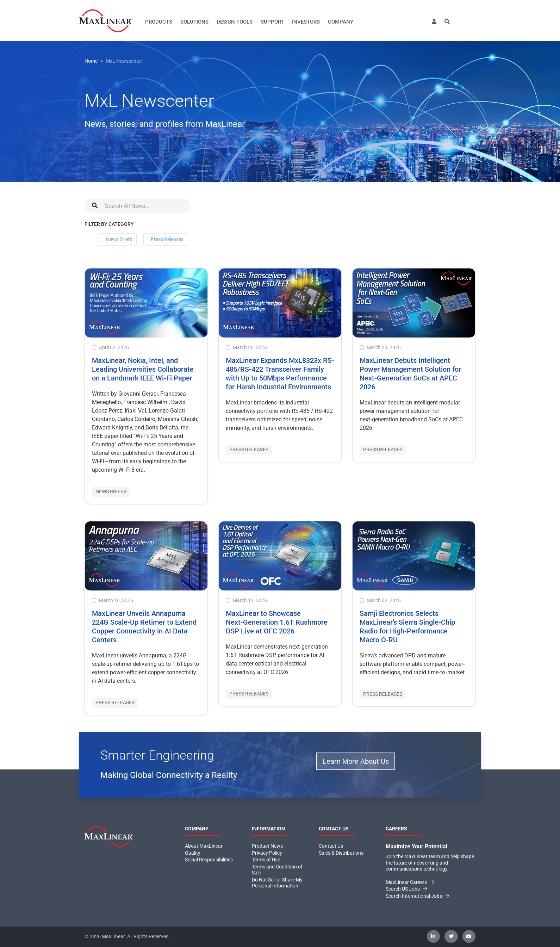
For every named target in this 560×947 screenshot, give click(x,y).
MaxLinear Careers (410, 882)
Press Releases (167, 239)
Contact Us (331, 846)
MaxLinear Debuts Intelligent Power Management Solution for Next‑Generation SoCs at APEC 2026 (410, 374)
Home (91, 61)
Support (272, 22)
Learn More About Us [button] (356, 761)
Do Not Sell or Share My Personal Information (277, 883)
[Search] (137, 206)
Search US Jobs (406, 889)
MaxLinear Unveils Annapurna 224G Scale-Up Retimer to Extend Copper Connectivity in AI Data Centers (144, 627)
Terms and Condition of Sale (277, 870)
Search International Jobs (417, 896)
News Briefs (119, 239)
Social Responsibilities (209, 860)
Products (159, 22)
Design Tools (235, 22)
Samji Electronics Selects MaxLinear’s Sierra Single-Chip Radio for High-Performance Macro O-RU (407, 627)
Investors (306, 22)
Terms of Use (266, 860)
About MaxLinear (204, 846)
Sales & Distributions (341, 853)
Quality (193, 853)
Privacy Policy (267, 853)
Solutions (194, 22)
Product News (267, 846)
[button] (434, 22)
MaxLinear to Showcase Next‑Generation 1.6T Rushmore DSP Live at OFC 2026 (277, 622)
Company (341, 22)
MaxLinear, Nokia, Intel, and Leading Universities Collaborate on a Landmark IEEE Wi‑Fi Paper (143, 369)
